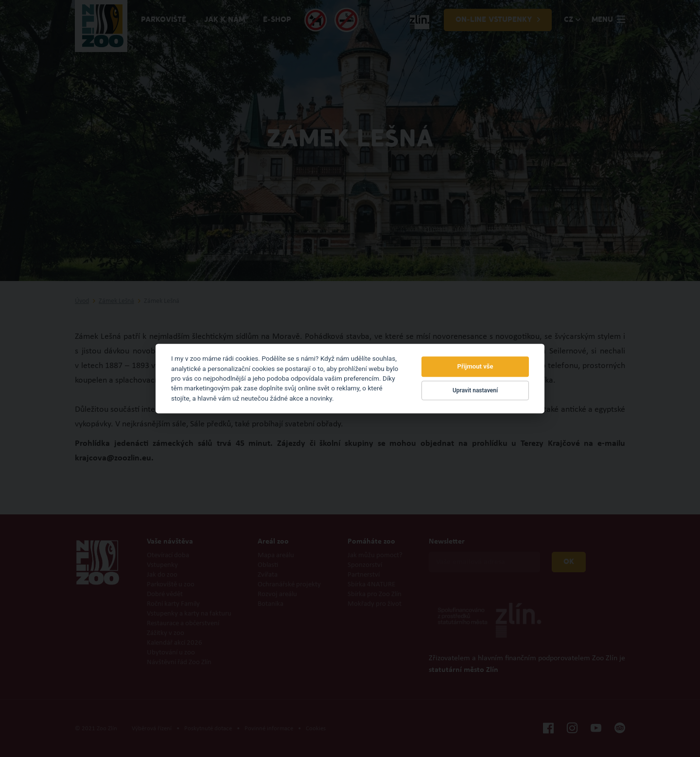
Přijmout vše (475, 367)
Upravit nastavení (475, 390)
